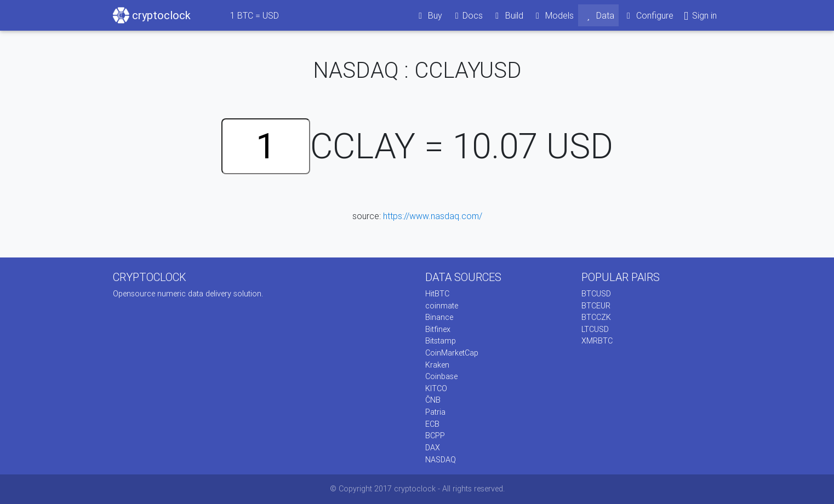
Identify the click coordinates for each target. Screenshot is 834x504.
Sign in (699, 16)
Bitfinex (438, 329)
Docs (467, 15)
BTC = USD (255, 15)
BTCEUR (596, 306)
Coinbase (441, 376)
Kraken (437, 365)
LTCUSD (595, 329)
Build (507, 15)
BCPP (435, 436)
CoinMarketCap (452, 353)
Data (598, 15)
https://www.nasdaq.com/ (433, 216)
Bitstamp (441, 341)
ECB (432, 424)
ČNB (433, 400)
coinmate (442, 306)
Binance (439, 317)
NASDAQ (441, 460)
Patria (435, 412)
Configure (649, 15)
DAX (433, 448)
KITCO (436, 388)
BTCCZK (596, 317)
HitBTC (437, 294)
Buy (429, 15)
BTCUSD (596, 294)
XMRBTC (597, 341)
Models (553, 15)
